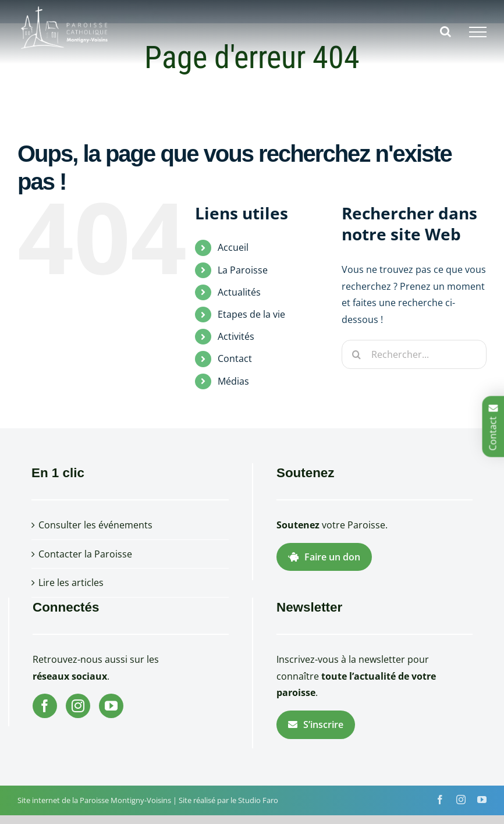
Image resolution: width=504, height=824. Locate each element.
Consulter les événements (95, 525)
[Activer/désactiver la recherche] (446, 31)
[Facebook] (45, 706)
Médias (233, 381)
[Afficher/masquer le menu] (478, 32)
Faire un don (324, 557)
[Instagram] (78, 706)
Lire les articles (71, 583)
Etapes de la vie (251, 314)
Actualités (239, 292)
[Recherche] (356, 354)
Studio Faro (258, 800)
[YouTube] (111, 706)
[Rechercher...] (414, 354)
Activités (236, 336)
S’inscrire (316, 724)
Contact (235, 358)
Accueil (233, 247)
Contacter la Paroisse (85, 554)
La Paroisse (243, 270)
